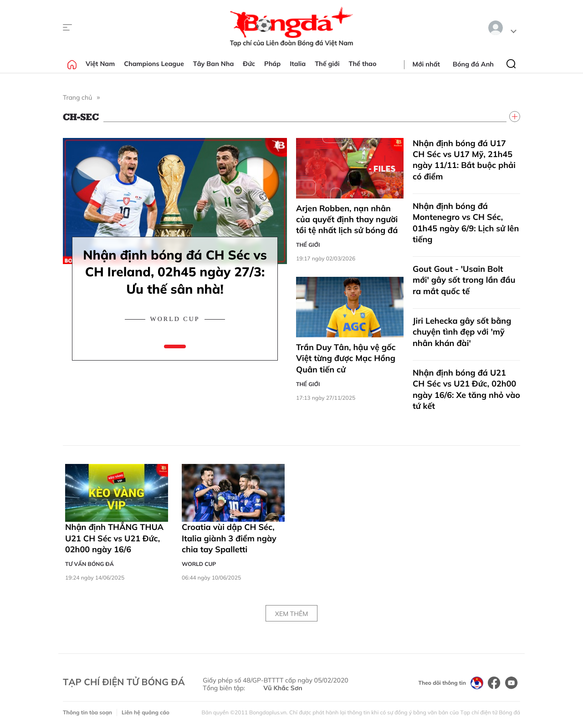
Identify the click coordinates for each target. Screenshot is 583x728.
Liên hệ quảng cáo (146, 712)
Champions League (154, 64)
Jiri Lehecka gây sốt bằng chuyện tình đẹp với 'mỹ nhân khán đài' (462, 332)
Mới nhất (426, 64)
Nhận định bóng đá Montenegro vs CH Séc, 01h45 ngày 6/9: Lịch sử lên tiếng (466, 223)
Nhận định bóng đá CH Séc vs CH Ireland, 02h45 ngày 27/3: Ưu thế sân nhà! (175, 272)
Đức (249, 64)
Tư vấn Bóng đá (89, 564)
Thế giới (327, 64)
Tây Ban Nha (214, 64)
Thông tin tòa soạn (87, 712)
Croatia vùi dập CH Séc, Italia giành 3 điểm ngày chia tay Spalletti (229, 538)
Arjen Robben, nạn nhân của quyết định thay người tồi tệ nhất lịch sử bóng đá (347, 219)
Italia (298, 64)
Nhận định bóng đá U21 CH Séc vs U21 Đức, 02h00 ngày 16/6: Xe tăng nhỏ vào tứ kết (466, 389)
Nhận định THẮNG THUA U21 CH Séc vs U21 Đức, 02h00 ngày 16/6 (114, 538)
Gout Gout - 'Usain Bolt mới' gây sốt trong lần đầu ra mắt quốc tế (464, 280)
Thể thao (363, 64)
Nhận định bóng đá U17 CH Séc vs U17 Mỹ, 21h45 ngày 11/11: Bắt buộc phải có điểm (464, 160)
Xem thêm (291, 614)
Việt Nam (100, 64)
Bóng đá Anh (473, 64)
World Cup (175, 319)
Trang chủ (77, 97)
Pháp (272, 64)
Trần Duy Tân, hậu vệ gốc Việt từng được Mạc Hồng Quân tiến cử (346, 358)
